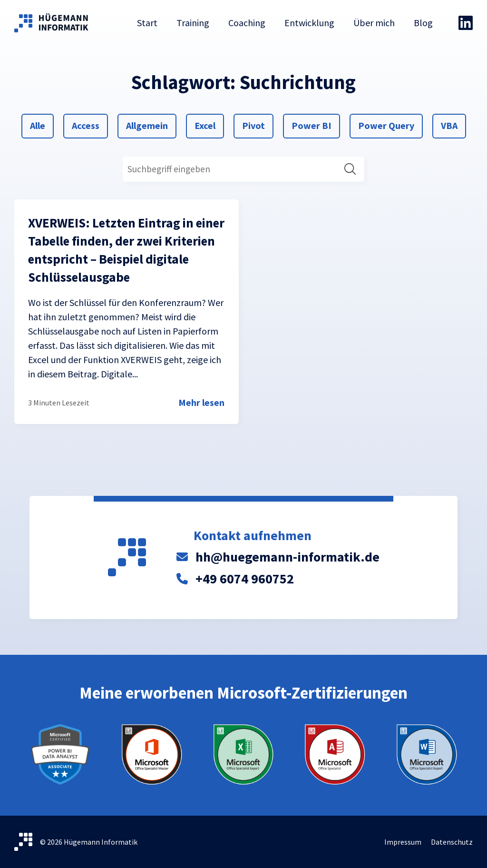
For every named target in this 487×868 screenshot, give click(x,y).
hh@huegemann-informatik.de (287, 557)
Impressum (403, 842)
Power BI (311, 125)
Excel (206, 125)
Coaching (247, 23)
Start (147, 23)
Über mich (374, 23)
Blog (423, 23)
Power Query (386, 125)
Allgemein (147, 125)
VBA (452, 125)
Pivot (253, 125)
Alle (41, 125)
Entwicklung (309, 23)
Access (85, 125)
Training (193, 23)
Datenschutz (452, 842)
